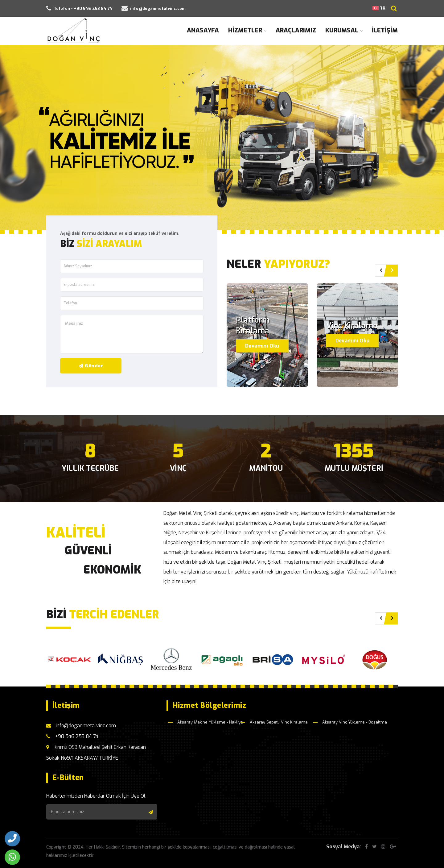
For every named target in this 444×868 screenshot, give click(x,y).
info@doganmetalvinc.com (81, 726)
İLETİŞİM (385, 30)
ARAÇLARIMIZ (296, 30)
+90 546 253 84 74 (72, 736)
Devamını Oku (262, 346)
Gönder (91, 366)
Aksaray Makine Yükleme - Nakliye (210, 722)
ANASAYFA (203, 30)
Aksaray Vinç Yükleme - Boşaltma (355, 722)
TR (379, 8)
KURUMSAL (344, 30)
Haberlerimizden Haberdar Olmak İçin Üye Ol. (96, 796)
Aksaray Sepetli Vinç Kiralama (279, 722)
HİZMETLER (247, 30)
